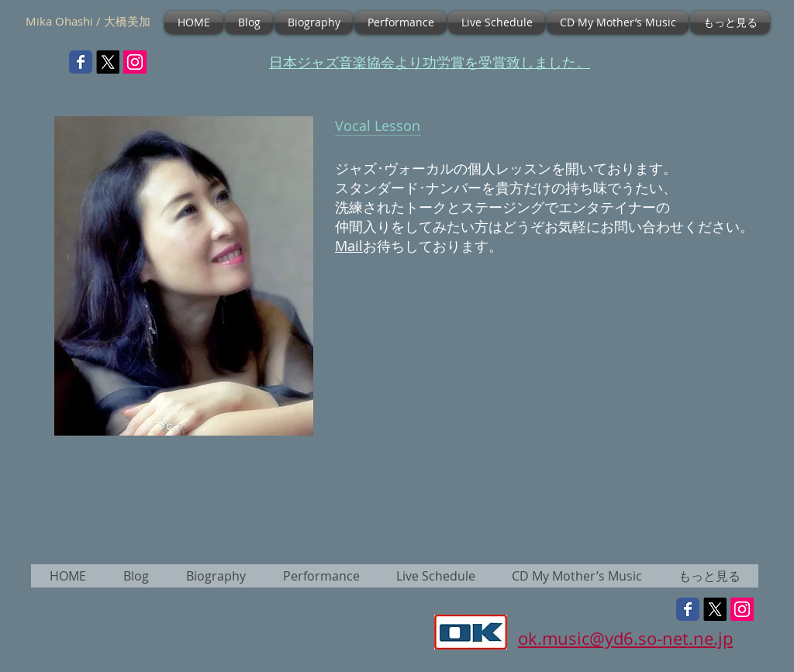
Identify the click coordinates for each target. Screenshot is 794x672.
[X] (108, 62)
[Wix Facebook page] (81, 62)
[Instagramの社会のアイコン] (135, 62)
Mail (349, 246)
